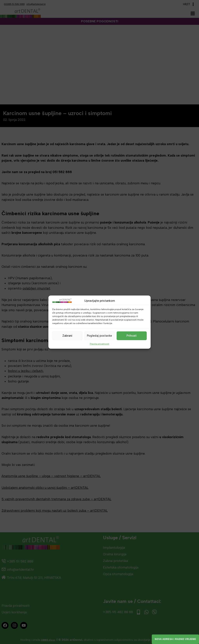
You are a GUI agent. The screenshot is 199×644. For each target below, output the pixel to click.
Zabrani (67, 336)
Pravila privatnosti (99, 344)
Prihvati (132, 336)
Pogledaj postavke (99, 336)
